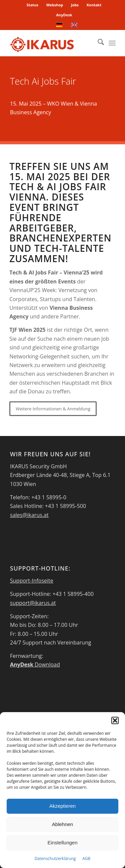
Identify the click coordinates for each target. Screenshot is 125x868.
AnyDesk (64, 15)
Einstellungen (62, 843)
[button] (115, 720)
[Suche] (97, 43)
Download (35, 664)
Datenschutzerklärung (55, 859)
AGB (86, 859)
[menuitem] (33, 5)
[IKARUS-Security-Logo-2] (52, 43)
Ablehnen (62, 824)
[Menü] (112, 43)
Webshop (55, 5)
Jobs (75, 5)
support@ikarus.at (33, 603)
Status (32, 5)
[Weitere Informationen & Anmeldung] (53, 409)
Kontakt (94, 5)
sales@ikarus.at (29, 515)
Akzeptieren (62, 806)
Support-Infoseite (32, 581)
